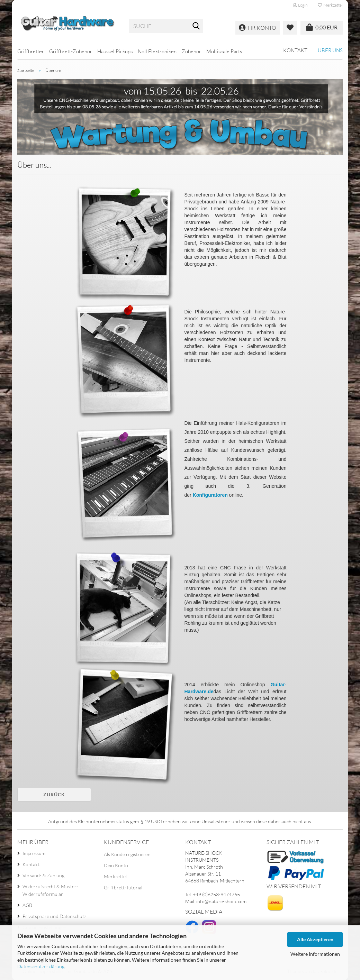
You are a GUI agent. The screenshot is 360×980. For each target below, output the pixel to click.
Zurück (54, 794)
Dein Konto (116, 865)
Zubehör (191, 51)
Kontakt (295, 50)
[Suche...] (196, 26)
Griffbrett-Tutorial (123, 887)
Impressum (34, 853)
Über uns (330, 50)
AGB (27, 905)
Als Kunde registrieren (127, 854)
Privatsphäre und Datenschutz (54, 916)
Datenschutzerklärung (41, 966)
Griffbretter (31, 51)
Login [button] (300, 5)
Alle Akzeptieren (315, 939)
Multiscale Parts (224, 51)
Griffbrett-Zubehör (71, 51)
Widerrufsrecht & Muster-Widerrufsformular (50, 890)
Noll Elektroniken (157, 51)
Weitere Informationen (315, 954)
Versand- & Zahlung (43, 875)
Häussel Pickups (115, 51)
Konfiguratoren (210, 495)
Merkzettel (330, 5)
